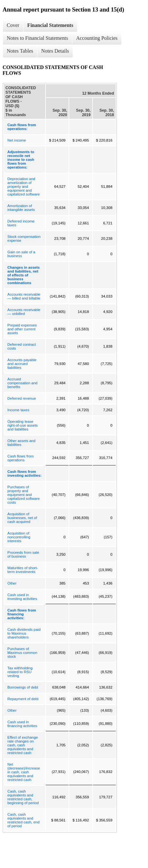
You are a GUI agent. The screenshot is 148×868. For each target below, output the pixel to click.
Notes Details (55, 51)
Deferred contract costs (22, 346)
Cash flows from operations (21, 458)
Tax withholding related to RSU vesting (20, 672)
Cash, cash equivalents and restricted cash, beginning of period (23, 797)
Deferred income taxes (21, 223)
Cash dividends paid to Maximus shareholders (24, 633)
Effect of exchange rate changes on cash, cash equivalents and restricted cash (23, 745)
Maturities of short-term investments (23, 570)
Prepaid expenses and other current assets (22, 329)
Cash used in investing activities (22, 597)
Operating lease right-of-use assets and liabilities (23, 425)
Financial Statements (50, 25)
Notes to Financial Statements (37, 38)
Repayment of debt (23, 699)
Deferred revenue (22, 398)
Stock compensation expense (24, 239)
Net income (17, 140)
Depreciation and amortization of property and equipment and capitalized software (24, 187)
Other (12, 583)
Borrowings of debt (23, 687)
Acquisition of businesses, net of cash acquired (22, 518)
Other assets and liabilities (21, 443)
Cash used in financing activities (22, 724)
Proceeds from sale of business (23, 554)
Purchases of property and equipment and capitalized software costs (24, 495)
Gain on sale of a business (21, 254)
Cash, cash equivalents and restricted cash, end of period (23, 820)
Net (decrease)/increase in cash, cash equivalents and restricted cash (24, 772)
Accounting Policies (97, 38)
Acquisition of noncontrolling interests (19, 537)
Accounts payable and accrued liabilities (22, 364)
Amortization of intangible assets (21, 208)
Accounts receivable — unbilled (24, 312)
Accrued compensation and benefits (22, 383)
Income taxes (18, 410)
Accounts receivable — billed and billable (24, 296)
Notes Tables (20, 51)
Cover (13, 25)
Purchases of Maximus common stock (22, 653)
